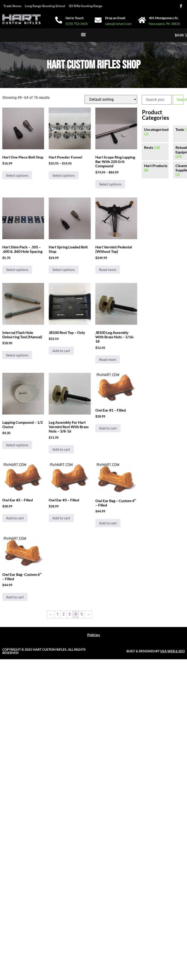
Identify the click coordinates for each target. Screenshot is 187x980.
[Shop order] (111, 99)
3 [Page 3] (70, 614)
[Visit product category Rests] (155, 147)
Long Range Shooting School (45, 6)
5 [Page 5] (82, 614)
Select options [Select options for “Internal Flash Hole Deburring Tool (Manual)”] (17, 355)
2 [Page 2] (64, 614)
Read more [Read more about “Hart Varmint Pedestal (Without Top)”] (108, 269)
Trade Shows (12, 6)
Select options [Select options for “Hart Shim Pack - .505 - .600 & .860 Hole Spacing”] (17, 269)
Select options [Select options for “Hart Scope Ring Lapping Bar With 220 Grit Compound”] (110, 184)
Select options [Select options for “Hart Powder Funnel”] (64, 175)
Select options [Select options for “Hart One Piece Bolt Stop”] (17, 175)
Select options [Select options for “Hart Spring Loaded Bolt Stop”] (64, 269)
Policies (94, 635)
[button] (83, 34)
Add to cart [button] (61, 351)
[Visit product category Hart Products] (155, 168)
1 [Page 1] (58, 614)
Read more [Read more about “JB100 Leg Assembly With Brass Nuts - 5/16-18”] (108, 359)
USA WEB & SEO (172, 651)
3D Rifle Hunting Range (85, 6)
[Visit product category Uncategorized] (155, 132)
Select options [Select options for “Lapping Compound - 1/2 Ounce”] (17, 445)
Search (180, 100)
